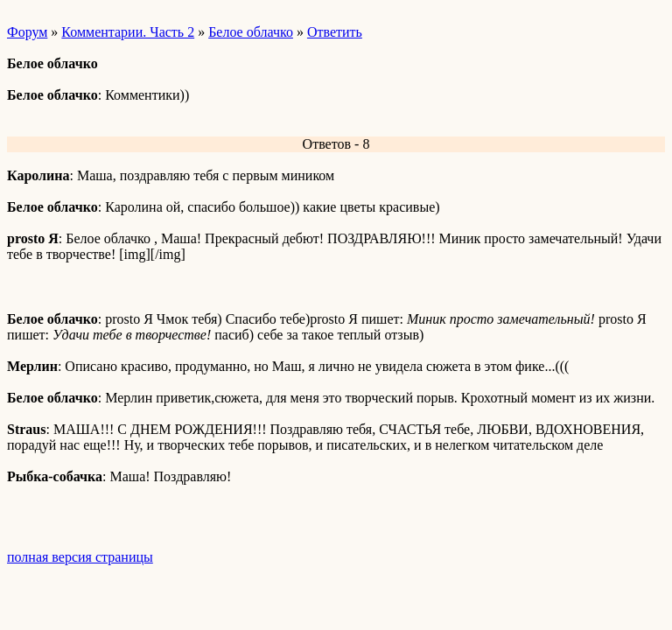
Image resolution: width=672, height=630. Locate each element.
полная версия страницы (80, 557)
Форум (27, 32)
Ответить (335, 32)
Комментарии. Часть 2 (128, 32)
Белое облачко (251, 32)
